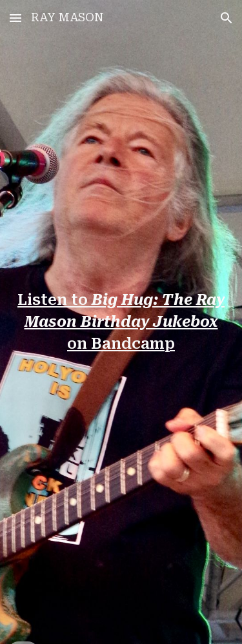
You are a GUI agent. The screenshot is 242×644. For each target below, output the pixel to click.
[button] (15, 18)
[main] (121, 322)
